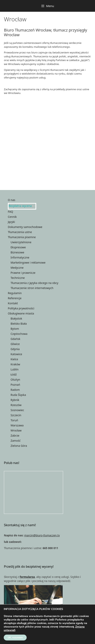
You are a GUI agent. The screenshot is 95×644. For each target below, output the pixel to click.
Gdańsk (15, 339)
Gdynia (15, 349)
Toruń (14, 420)
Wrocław (16, 430)
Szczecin (16, 415)
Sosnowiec (17, 410)
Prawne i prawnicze (23, 273)
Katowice (16, 354)
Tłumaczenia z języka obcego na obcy (34, 283)
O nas (12, 200)
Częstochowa (19, 334)
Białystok (16, 318)
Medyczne (17, 268)
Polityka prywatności (21, 308)
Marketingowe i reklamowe (28, 263)
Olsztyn (15, 380)
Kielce (14, 359)
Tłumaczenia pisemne (22, 237)
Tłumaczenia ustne (20, 232)
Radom (15, 390)
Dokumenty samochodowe (25, 227)
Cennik (12, 217)
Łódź (14, 374)
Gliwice (15, 344)
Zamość (16, 441)
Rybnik (15, 400)
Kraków (15, 364)
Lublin (14, 369)
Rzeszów (16, 405)
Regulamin (15, 293)
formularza (27, 577)
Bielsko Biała (19, 324)
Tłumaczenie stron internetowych (32, 288)
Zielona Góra (19, 446)
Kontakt (13, 303)
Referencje (15, 298)
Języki (11, 222)
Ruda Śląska (18, 395)
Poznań (15, 385)
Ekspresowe (18, 247)
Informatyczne (20, 257)
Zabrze (15, 435)
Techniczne (18, 278)
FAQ (10, 212)
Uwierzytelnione (21, 242)
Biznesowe (17, 252)
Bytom (15, 329)
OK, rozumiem (15, 638)
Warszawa (17, 425)
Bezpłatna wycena (20, 206)
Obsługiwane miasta (21, 313)
